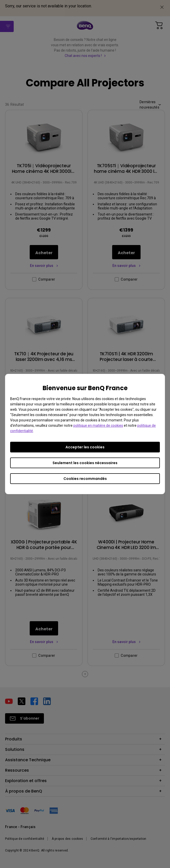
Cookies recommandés (85, 479)
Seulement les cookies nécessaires (85, 463)
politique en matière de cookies (98, 425)
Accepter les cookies (85, 447)
